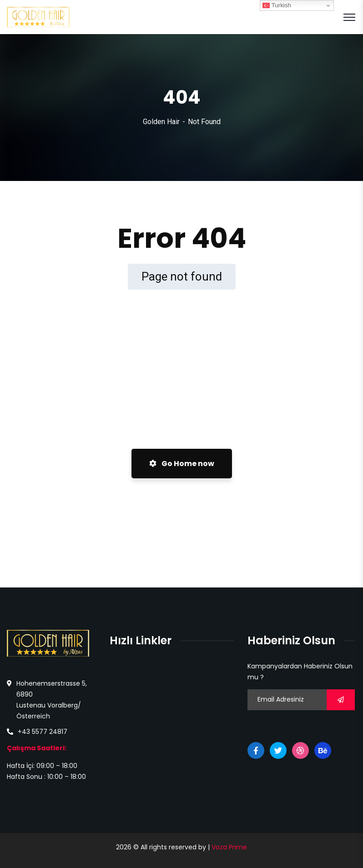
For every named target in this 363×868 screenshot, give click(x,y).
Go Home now (182, 464)
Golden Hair (161, 122)
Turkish (277, 5)
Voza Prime (229, 847)
